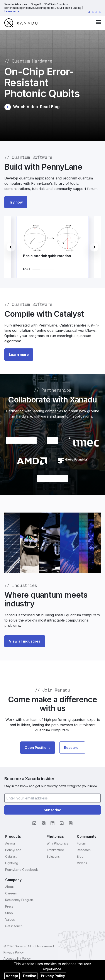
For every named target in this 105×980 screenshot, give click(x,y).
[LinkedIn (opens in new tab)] (52, 823)
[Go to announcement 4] (100, 12)
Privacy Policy (53, 976)
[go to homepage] (21, 23)
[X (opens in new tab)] (44, 823)
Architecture (55, 850)
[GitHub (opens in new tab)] (34, 823)
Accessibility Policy (17, 958)
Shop (9, 913)
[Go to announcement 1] (89, 12)
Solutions (53, 856)
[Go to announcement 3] (96, 12)
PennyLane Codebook (22, 870)
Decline (30, 976)
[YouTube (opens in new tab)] (62, 823)
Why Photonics (57, 843)
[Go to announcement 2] (93, 12)
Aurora (10, 843)
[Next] (94, 247)
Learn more (12, 11)
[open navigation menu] (98, 22)
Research (72, 748)
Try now (16, 202)
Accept (12, 976)
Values (10, 919)
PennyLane (13, 850)
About (9, 887)
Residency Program (19, 900)
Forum (81, 843)
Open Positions (38, 748)
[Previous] (11, 247)
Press (9, 906)
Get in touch (14, 926)
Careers (11, 893)
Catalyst (11, 856)
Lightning (12, 863)
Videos (82, 863)
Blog (80, 856)
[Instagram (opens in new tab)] (71, 823)
